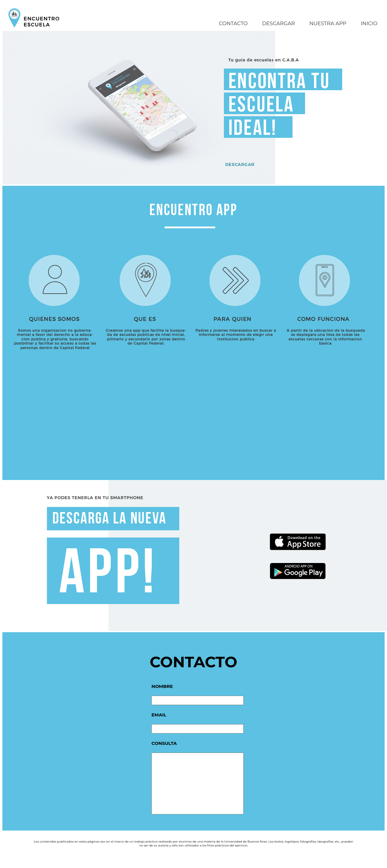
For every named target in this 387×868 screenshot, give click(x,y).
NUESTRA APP (328, 23)
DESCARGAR (279, 23)
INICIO (369, 23)
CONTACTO (233, 23)
